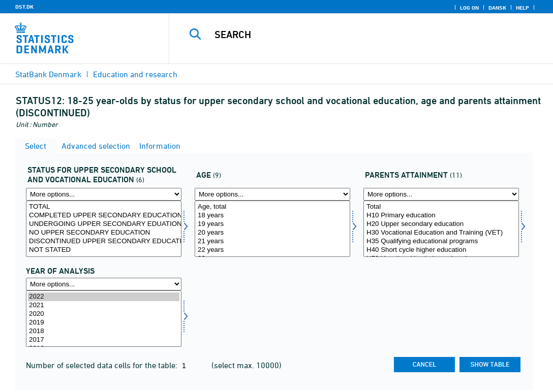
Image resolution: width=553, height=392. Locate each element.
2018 (104, 331)
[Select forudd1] (441, 229)
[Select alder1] (272, 229)
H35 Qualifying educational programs (441, 241)
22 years (272, 250)
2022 (104, 297)
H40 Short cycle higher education (441, 250)
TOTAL (104, 207)
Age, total (272, 207)
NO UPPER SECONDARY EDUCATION (104, 233)
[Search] (362, 35)
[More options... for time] (104, 284)
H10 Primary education (441, 216)
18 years (272, 216)
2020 (104, 314)
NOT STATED (104, 250)
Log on (469, 8)
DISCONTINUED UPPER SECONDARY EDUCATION (104, 241)
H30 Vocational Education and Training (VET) (441, 233)
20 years (272, 233)
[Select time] (104, 319)
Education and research (135, 74)
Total (441, 207)
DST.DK (24, 7)
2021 (104, 305)
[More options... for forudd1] (441, 194)
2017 (104, 340)
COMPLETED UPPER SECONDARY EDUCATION (104, 216)
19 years (272, 224)
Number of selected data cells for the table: (103, 365)
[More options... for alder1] (272, 194)
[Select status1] (104, 229)
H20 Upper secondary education (441, 224)
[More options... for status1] (104, 194)
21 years (272, 241)
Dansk (497, 8)
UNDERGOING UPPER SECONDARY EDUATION (104, 224)
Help (523, 8)
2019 (104, 323)
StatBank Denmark (48, 74)
